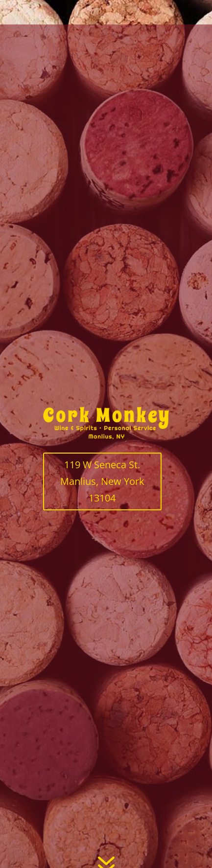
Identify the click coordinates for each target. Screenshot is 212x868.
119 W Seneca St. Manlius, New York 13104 (102, 481)
